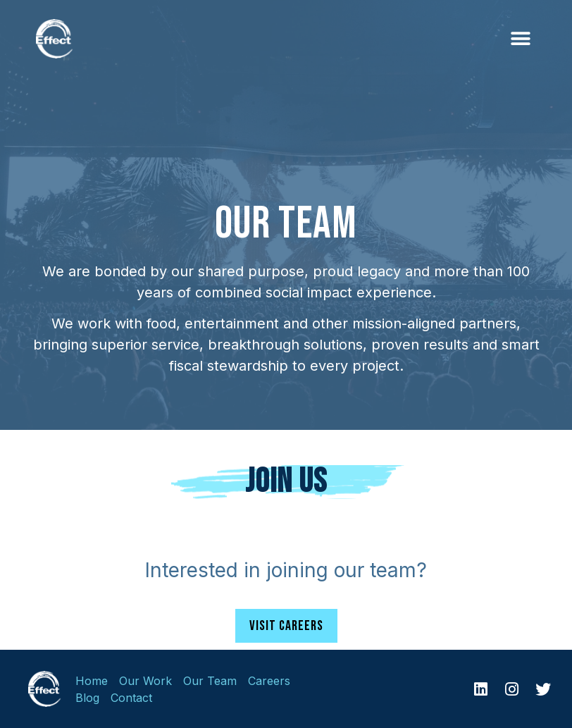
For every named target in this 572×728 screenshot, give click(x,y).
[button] (520, 39)
